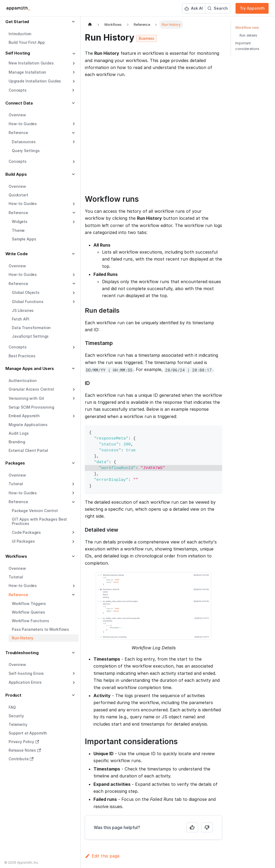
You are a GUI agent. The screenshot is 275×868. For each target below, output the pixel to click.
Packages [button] (15, 463)
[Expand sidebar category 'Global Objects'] (73, 293)
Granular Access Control (31, 389)
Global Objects (26, 292)
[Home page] (90, 25)
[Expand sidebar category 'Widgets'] (73, 222)
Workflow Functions (30, 621)
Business (146, 38)
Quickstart (18, 195)
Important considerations (247, 46)
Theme (18, 230)
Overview (17, 115)
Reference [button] (18, 133)
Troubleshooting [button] (22, 653)
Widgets (20, 221)
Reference (18, 213)
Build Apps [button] (16, 174)
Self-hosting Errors (26, 673)
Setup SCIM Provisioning (31, 407)
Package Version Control (35, 511)
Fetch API (21, 319)
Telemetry (18, 724)
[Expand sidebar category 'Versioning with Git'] (73, 398)
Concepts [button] (18, 90)
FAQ (12, 707)
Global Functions (28, 302)
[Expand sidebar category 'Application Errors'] (73, 683)
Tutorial (16, 577)
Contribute (21, 759)
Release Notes (25, 750)
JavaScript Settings (30, 336)
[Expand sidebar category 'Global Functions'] (73, 302)
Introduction (20, 34)
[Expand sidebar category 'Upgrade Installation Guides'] (73, 81)
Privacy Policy (24, 742)
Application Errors (25, 682)
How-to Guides (23, 124)
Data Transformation (31, 328)
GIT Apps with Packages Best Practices (39, 521)
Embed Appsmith (24, 416)
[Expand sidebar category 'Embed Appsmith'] (73, 416)
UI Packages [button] (23, 541)
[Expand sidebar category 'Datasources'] (73, 142)
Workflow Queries (28, 612)
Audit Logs (19, 433)
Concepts (18, 161)
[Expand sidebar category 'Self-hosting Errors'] (73, 673)
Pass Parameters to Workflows (40, 629)
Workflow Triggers (29, 604)
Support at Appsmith (28, 733)
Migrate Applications (28, 425)
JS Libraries (23, 310)
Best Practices (22, 356)
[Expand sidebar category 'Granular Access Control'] (73, 390)
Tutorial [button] (16, 484)
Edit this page (102, 856)
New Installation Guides (31, 63)
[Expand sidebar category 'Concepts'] (73, 162)
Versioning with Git (26, 398)
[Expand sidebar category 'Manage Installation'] (73, 72)
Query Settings (26, 151)
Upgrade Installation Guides (35, 81)
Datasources (24, 142)
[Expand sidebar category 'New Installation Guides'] (73, 63)
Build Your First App (27, 42)
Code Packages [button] (26, 532)
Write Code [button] (17, 254)
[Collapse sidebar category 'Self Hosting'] (73, 54)
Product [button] (13, 695)
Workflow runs (247, 28)
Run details (248, 35)
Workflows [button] (16, 556)
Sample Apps (24, 239)
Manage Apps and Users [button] (30, 368)
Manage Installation (27, 72)
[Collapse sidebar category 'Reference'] (73, 213)
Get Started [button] (17, 22)
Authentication (23, 381)
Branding (17, 442)
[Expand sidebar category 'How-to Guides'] (73, 124)
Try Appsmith (252, 8)
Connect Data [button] (19, 103)
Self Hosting (18, 53)
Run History (22, 638)
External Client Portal (28, 450)
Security (16, 716)
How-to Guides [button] (23, 493)
